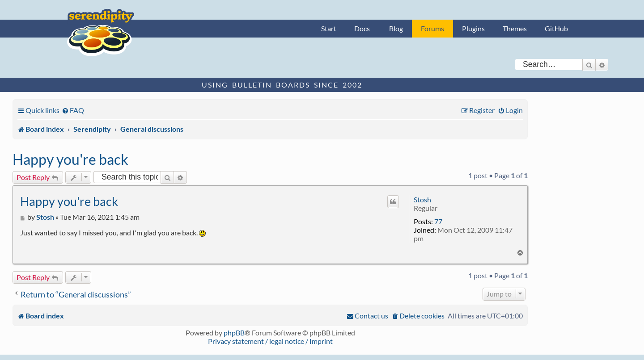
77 (438, 221)
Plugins (473, 28)
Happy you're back (70, 159)
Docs (362, 28)
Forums (432, 28)
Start (329, 28)
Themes (515, 28)
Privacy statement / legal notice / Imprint (270, 341)
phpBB (234, 333)
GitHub (556, 28)
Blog (396, 28)
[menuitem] (73, 110)
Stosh (422, 199)
